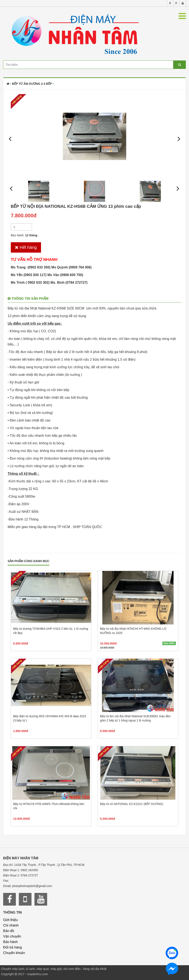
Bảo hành (10, 942)
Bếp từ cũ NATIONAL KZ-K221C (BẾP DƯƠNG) (132, 804)
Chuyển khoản (14, 953)
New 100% (169, 643)
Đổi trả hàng (12, 947)
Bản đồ (9, 931)
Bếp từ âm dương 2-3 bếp (32, 84)
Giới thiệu (10, 920)
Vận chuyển (12, 936)
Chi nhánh (11, 925)
